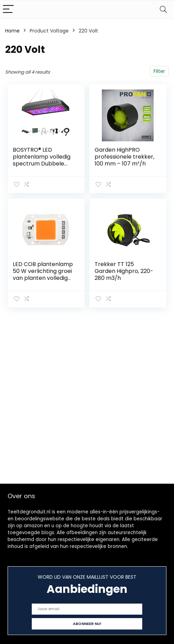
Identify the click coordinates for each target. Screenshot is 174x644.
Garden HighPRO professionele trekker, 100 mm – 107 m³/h (124, 157)
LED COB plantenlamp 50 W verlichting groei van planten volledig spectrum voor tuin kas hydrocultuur (43, 278)
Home (12, 31)
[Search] (163, 10)
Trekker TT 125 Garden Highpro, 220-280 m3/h (124, 271)
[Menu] (8, 10)
